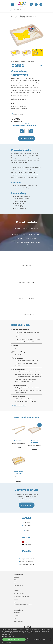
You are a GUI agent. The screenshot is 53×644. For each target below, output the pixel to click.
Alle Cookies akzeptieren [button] (14, 640)
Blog (15, 582)
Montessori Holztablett (34, 442)
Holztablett (26, 170)
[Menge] (26, 131)
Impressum (17, 613)
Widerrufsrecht (18, 621)
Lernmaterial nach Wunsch (21, 596)
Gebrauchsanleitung (20, 406)
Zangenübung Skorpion (19, 472)
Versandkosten (18, 122)
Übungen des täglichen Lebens (28, 16)
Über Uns (16, 577)
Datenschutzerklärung (7, 634)
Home (13, 16)
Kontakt (16, 599)
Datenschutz (17, 615)
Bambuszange (19, 441)
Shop (17, 16)
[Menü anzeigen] (13, 5)
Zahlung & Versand (19, 593)
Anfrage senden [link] (27, 505)
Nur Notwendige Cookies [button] (39, 640)
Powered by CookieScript (6, 642)
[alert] (26, 636)
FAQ (15, 602)
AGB (15, 618)
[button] (26, 636)
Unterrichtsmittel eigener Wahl (23, 605)
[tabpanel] (26, 17)
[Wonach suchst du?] (26, 9)
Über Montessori (18, 585)
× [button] (52, 629)
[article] (19, 437)
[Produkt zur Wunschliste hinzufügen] (41, 65)
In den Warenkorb (27, 138)
